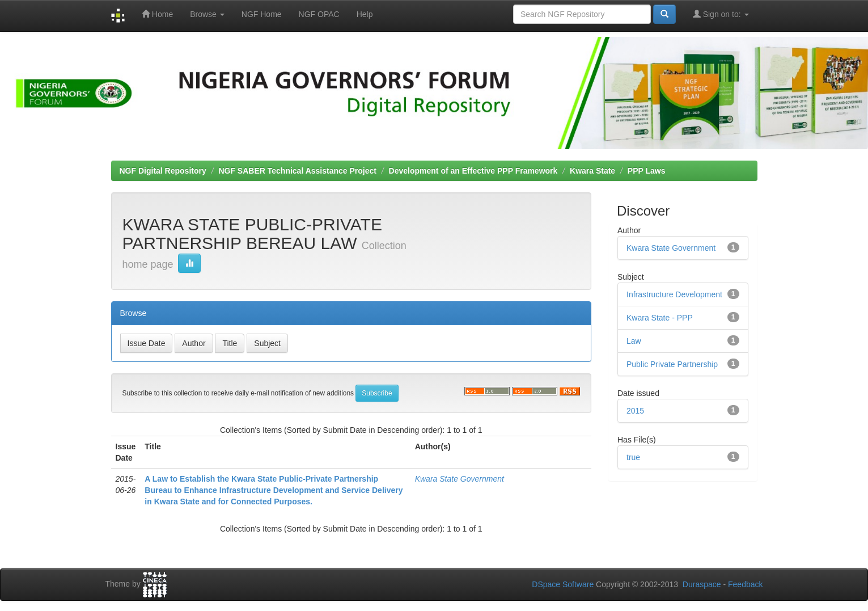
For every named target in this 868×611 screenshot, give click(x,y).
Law (634, 341)
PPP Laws (647, 171)
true (633, 457)
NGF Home (262, 14)
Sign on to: (721, 14)
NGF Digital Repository (163, 171)
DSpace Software (563, 584)
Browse (207, 14)
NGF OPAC (319, 14)
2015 (635, 411)
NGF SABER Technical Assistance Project (297, 171)
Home (157, 14)
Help (365, 14)
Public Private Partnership (672, 364)
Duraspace (702, 584)
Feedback (745, 584)
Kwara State (592, 171)
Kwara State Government (460, 479)
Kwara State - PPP (660, 318)
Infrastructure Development (674, 294)
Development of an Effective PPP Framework (473, 171)
